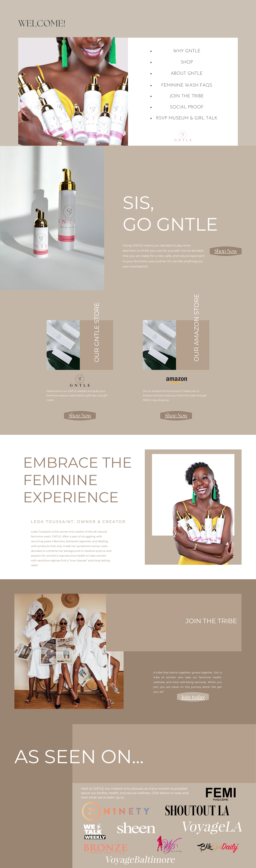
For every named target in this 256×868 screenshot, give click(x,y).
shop (187, 62)
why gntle (187, 51)
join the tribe (187, 96)
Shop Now (226, 251)
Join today (193, 697)
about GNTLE (187, 74)
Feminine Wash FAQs (187, 85)
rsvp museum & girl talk (187, 118)
